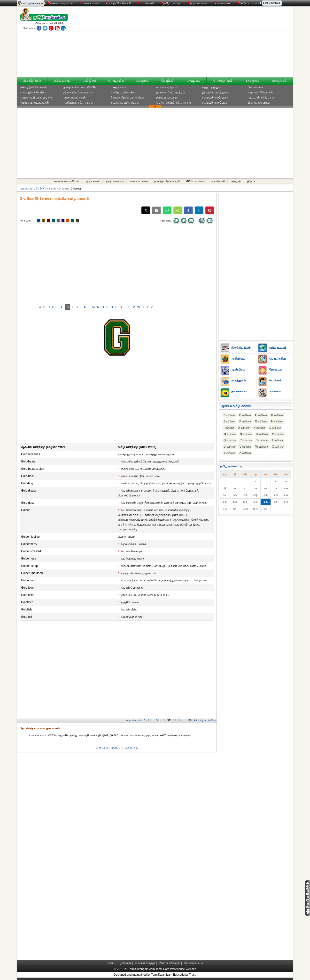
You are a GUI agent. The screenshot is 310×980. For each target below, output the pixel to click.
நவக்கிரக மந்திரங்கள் (125, 103)
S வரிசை (262, 440)
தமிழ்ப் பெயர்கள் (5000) (80, 87)
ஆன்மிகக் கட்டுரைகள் (78, 103)
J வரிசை (244, 428)
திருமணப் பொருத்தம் (171, 92)
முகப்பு (116, 748)
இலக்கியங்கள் (32, 81)
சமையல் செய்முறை (215, 98)
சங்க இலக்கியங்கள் (34, 87)
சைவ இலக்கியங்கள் (34, 92)
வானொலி (146, 3)
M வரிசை (230, 434)
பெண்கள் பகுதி (223, 81)
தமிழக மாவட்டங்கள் (35, 103)
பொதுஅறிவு (116, 81)
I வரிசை (229, 428)
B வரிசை (245, 415)
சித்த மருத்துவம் (213, 87)
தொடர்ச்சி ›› (208, 720)
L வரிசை (275, 428)
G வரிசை (261, 421)
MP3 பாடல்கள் (248, 3)
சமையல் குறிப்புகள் (215, 103)
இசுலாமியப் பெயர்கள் (78, 92)
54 (180, 720)
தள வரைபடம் (193, 963)
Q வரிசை (230, 440)
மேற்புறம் (131, 748)
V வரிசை (245, 447)
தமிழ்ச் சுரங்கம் (33, 3)
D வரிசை (277, 415)
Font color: (26, 221)
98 (190, 720)
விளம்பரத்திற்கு (169, 963)
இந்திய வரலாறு (167, 98)
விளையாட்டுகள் (75, 98)
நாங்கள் (126, 963)
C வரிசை (261, 415)
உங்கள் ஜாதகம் (167, 87)
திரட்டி (252, 181)
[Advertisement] (201, 43)
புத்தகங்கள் (223, 3)
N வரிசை (246, 434)
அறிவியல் (90, 81)
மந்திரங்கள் (118, 87)
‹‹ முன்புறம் (134, 720)
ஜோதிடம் (167, 81)
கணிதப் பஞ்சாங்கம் (124, 92)
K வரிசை (260, 428)
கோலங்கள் (255, 87)
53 (174, 720)
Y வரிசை (229, 453)
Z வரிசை (245, 453)
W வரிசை (262, 447)
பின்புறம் (102, 748)
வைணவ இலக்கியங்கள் (36, 98)
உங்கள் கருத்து (145, 963)
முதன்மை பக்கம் (31, 189)
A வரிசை (229, 415)
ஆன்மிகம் (142, 81)
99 (196, 720)
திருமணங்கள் (198, 3)
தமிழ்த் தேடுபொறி (118, 3)
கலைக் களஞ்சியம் (60, 3)
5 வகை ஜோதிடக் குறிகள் (128, 98)
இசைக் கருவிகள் (259, 103)
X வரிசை (278, 447)
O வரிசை (262, 434)
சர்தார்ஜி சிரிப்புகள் (260, 92)
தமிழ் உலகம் (62, 81)
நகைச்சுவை (253, 81)
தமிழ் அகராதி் (171, 3)
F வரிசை (245, 421)
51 (163, 720)
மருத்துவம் (193, 81)
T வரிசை (277, 440)
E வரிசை (229, 421)
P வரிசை (278, 434)
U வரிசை (230, 447)
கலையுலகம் (279, 81)
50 (158, 720)
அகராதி (236, 181)
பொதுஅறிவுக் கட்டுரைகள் (174, 103)
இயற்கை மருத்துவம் (216, 92)
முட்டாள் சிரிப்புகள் (261, 98)
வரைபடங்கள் (89, 3)
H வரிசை (277, 421)
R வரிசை (246, 440)
